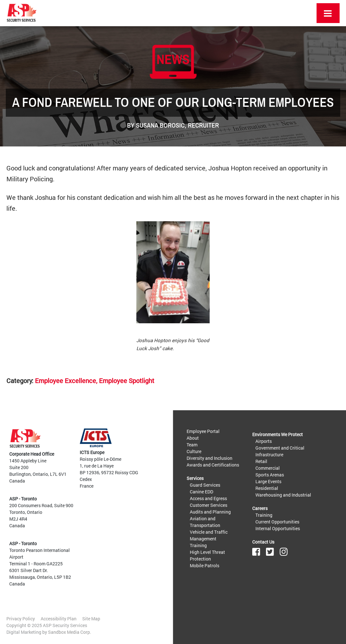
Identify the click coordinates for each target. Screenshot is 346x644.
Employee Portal (203, 431)
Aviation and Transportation (205, 522)
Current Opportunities (277, 522)
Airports (264, 441)
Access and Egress (208, 498)
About (193, 438)
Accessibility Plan (59, 619)
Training (198, 545)
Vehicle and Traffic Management (209, 535)
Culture (194, 451)
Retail (261, 461)
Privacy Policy (21, 619)
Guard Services (205, 485)
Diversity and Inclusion (209, 458)
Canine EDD (201, 492)
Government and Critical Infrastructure (280, 451)
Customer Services (209, 505)
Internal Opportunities (278, 528)
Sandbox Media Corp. (70, 632)
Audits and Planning (210, 512)
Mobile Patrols (205, 565)
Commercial (268, 468)
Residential (267, 488)
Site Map (91, 619)
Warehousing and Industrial (283, 495)
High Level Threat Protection (207, 555)
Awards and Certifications (213, 465)
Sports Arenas (270, 475)
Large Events (268, 481)
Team (192, 445)
